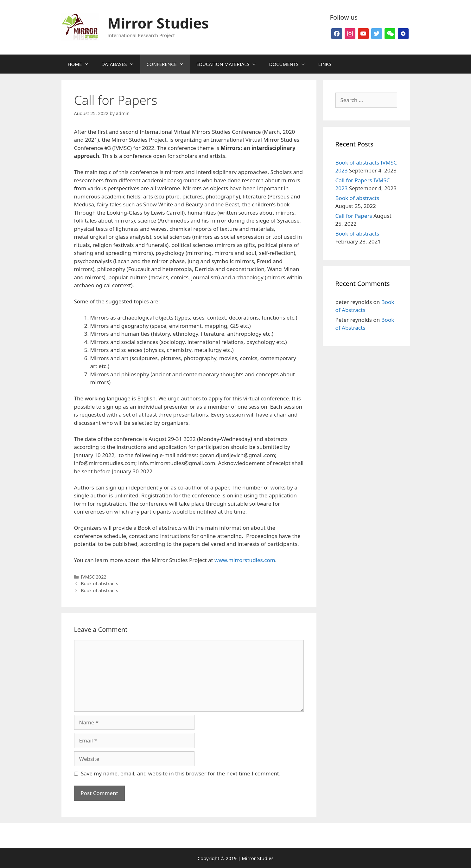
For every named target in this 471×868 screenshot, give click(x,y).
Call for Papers (354, 216)
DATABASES (121, 64)
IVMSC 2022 (94, 577)
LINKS (325, 64)
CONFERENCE (168, 64)
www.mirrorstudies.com (245, 560)
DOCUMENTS (290, 64)
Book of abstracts (99, 583)
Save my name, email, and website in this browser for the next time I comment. (181, 773)
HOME (82, 64)
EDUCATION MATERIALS (230, 64)
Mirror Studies (158, 23)
